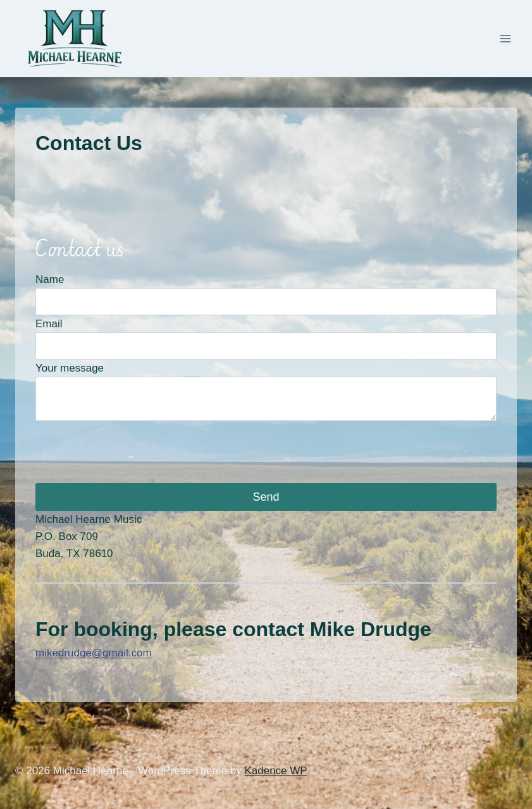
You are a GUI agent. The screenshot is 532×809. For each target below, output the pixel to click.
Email (49, 324)
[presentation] (132, 452)
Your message (70, 368)
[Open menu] (505, 39)
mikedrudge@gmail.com (94, 653)
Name (50, 279)
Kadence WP (275, 771)
